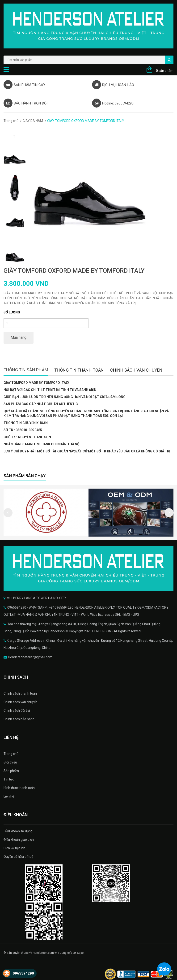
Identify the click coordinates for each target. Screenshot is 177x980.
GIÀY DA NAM (33, 121)
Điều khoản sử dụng (18, 831)
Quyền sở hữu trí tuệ (18, 857)
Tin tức (9, 779)
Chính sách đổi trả (17, 711)
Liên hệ (9, 796)
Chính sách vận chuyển (20, 702)
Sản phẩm (11, 771)
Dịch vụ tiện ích (14, 848)
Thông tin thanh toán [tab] (79, 370)
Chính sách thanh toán (20, 694)
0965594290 (23, 973)
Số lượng (12, 312)
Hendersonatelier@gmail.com (30, 657)
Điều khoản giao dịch (19, 840)
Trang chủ (11, 121)
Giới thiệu (10, 762)
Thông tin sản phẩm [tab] (26, 370)
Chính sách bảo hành (19, 719)
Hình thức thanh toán (19, 788)
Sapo (80, 953)
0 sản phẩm (165, 71)
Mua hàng (19, 337)
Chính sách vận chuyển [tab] (136, 370)
